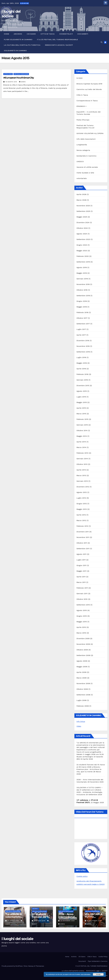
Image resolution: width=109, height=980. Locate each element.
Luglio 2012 (81, 498)
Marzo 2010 (81, 633)
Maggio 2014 (82, 436)
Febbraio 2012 (82, 526)
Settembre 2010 (83, 605)
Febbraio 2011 (82, 588)
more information (86, 974)
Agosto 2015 (82, 391)
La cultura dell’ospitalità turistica (22, 45)
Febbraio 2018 (82, 312)
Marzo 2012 (81, 520)
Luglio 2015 (81, 397)
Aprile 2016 (81, 369)
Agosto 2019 (82, 267)
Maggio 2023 (82, 251)
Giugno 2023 (82, 245)
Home (6, 34)
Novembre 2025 (83, 206)
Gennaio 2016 (82, 380)
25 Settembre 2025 (94, 921)
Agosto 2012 (82, 492)
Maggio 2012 (82, 509)
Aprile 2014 (81, 442)
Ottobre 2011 (82, 543)
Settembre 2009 (83, 655)
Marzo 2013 (81, 475)
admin (22, 82)
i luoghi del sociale (17, 939)
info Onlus (81, 721)
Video (79, 726)
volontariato (82, 178)
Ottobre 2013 (82, 464)
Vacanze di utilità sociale (87, 167)
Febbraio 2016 (82, 374)
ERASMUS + (82, 106)
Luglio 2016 (81, 357)
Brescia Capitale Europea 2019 (89, 84)
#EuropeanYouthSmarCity (19, 78)
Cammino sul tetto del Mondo (89, 89)
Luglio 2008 (81, 700)
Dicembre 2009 (83, 639)
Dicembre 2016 (83, 341)
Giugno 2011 (81, 565)
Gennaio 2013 (82, 481)
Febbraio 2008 (83, 706)
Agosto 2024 (82, 234)
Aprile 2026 (81, 194)
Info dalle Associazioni (21, 74)
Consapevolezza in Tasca (87, 101)
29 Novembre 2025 (67, 921)
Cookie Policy (66, 34)
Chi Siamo (31, 34)
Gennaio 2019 (82, 279)
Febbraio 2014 (82, 453)
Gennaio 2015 (82, 425)
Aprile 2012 (81, 515)
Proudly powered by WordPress (12, 966)
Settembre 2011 (83, 549)
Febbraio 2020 (83, 256)
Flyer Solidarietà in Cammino (18, 40)
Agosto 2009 (82, 661)
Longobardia (82, 145)
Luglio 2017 (81, 329)
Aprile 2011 (81, 577)
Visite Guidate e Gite (85, 173)
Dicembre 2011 (83, 532)
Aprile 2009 (81, 672)
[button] (102, 42)
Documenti (83, 34)
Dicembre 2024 (83, 222)
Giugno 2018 (82, 301)
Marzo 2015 (81, 414)
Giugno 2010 (82, 616)
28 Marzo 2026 (40, 921)
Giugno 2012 (82, 504)
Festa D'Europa (83, 120)
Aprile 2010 (81, 627)
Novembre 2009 (83, 644)
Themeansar (40, 966)
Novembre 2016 (83, 346)
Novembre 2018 (83, 284)
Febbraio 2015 (82, 419)
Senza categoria (83, 150)
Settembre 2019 (83, 262)
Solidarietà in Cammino (15, 51)
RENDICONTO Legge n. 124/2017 (59, 45)
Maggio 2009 (82, 667)
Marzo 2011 (81, 582)
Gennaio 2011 (82, 594)
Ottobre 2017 (82, 318)
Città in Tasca (48, 34)
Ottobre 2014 (82, 430)
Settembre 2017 (83, 324)
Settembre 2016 (83, 352)
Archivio (18, 34)
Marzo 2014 (81, 447)
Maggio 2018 (82, 307)
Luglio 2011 (81, 560)
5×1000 (80, 78)
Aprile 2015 (81, 408)
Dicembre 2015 (83, 386)
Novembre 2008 (83, 683)
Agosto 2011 (81, 554)
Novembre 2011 (83, 537)
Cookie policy (82, 876)
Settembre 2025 (83, 211)
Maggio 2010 (82, 622)
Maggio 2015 (82, 402)
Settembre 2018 (83, 296)
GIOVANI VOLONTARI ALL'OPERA (90, 133)
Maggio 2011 (81, 571)
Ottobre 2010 (82, 599)
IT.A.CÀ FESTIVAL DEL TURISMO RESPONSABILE (57, 40)
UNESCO (80, 161)
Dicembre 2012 (83, 487)
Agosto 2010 (82, 610)
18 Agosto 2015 (11, 82)
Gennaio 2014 (82, 459)
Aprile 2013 (81, 470)
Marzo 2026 (81, 200)
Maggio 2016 (82, 363)
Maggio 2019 (82, 273)
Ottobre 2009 (82, 650)
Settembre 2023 (83, 239)
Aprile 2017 (81, 335)
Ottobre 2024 (82, 228)
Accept (98, 974)
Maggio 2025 (82, 217)
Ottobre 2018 (82, 290)
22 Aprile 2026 (13, 921)
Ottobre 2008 (82, 689)
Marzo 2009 (82, 678)
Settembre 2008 (83, 695)
